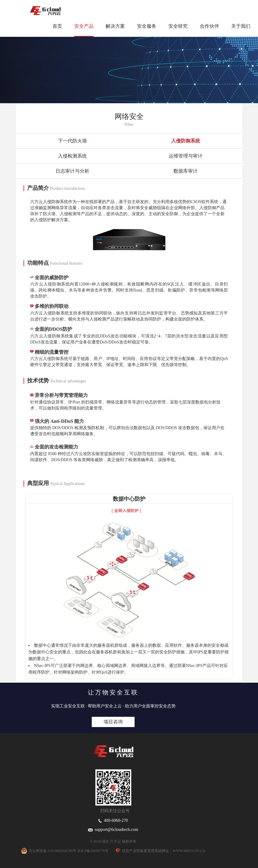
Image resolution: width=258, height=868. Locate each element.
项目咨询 (113, 722)
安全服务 (147, 26)
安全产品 (84, 26)
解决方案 (115, 26)
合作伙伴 (209, 26)
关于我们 (241, 26)
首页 (57, 26)
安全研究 (178, 26)
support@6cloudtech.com (113, 830)
